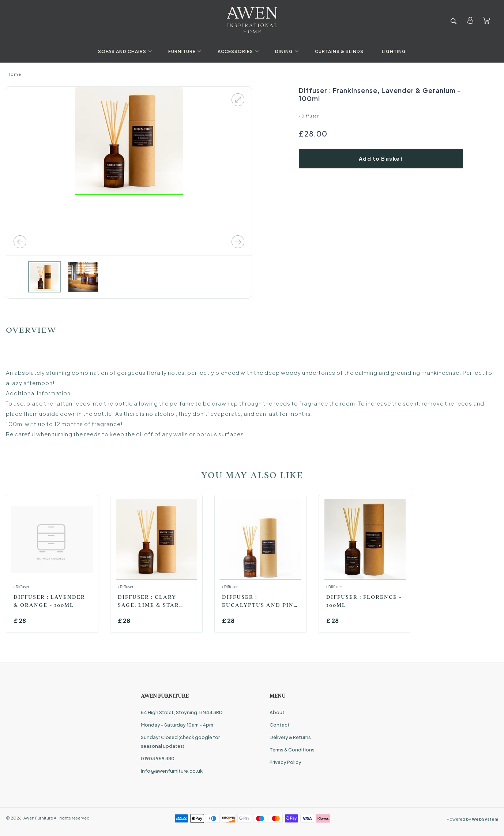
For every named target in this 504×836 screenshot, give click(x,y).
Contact (280, 725)
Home (14, 74)
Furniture (184, 51)
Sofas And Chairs (124, 51)
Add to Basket (381, 158)
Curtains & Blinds (339, 51)
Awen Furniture (38, 818)
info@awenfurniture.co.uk (172, 771)
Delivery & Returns (290, 737)
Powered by (472, 819)
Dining (286, 51)
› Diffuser (309, 116)
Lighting (394, 51)
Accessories (237, 51)
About (277, 712)
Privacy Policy (285, 762)
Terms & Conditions (292, 750)
